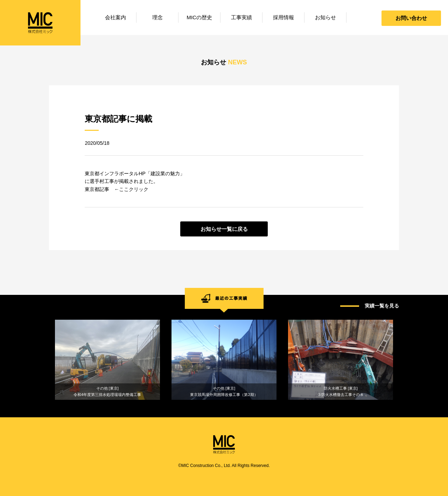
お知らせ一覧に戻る (224, 229)
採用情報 (283, 17)
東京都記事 (97, 189)
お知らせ (325, 17)
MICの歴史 (199, 17)
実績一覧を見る (382, 306)
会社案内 (115, 17)
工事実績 (241, 17)
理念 (157, 17)
